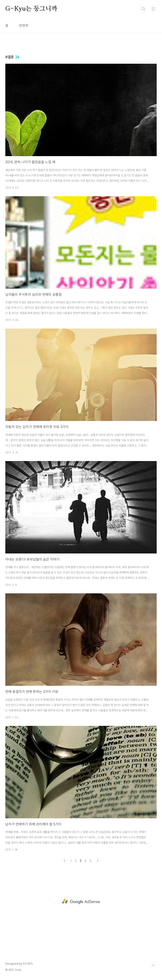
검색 (143, 9)
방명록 (24, 26)
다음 (97, 861)
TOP (153, 966)
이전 (65, 861)
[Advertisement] (81, 901)
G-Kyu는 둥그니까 (31, 9)
